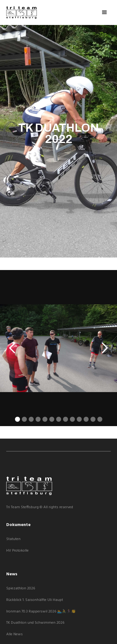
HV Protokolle (17, 551)
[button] (105, 12)
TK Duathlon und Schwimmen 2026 (35, 623)
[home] (22, 12)
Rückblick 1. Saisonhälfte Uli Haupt (35, 600)
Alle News (15, 634)
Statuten (13, 539)
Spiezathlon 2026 (21, 589)
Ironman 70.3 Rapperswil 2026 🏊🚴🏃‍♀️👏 (41, 612)
